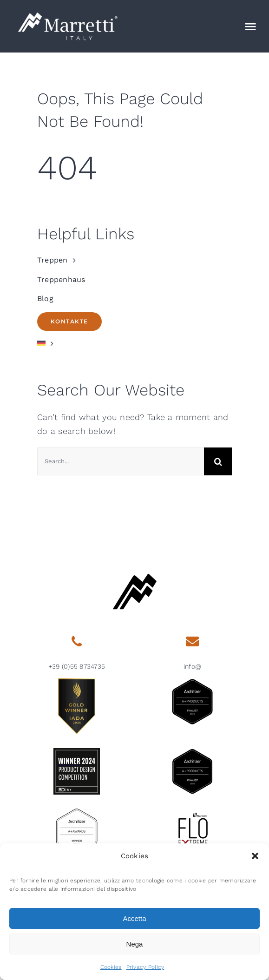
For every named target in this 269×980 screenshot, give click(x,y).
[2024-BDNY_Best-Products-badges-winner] (77, 752)
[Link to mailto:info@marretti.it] (192, 642)
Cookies (111, 967)
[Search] (218, 461)
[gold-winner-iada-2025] (77, 682)
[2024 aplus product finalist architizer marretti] (192, 752)
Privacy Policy (145, 967)
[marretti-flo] (192, 812)
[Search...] (121, 461)
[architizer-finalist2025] (192, 682)
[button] (255, 856)
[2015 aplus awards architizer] (77, 812)
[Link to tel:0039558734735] (77, 642)
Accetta (134, 918)
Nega (135, 944)
